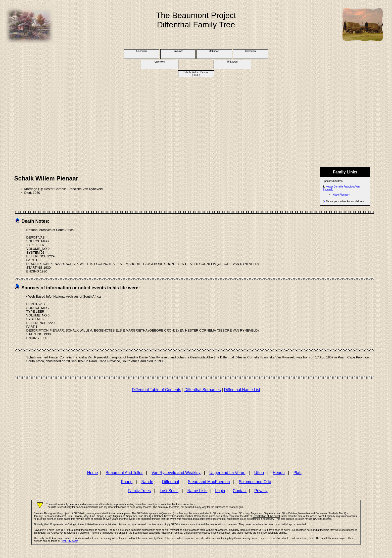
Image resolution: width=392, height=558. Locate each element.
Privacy (261, 491)
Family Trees (139, 491)
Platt (298, 473)
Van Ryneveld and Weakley (176, 473)
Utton (259, 473)
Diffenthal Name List (242, 390)
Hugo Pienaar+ (341, 195)
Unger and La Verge (227, 473)
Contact (240, 491)
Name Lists (197, 491)
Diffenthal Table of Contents (157, 390)
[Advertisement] (196, 117)
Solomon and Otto (255, 482)
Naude (147, 482)
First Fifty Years (69, 541)
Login (220, 491)
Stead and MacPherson (209, 482)
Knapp (127, 482)
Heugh (279, 473)
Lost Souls (169, 491)
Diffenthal (170, 482)
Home (93, 473)
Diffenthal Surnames (203, 390)
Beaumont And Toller (124, 473)
